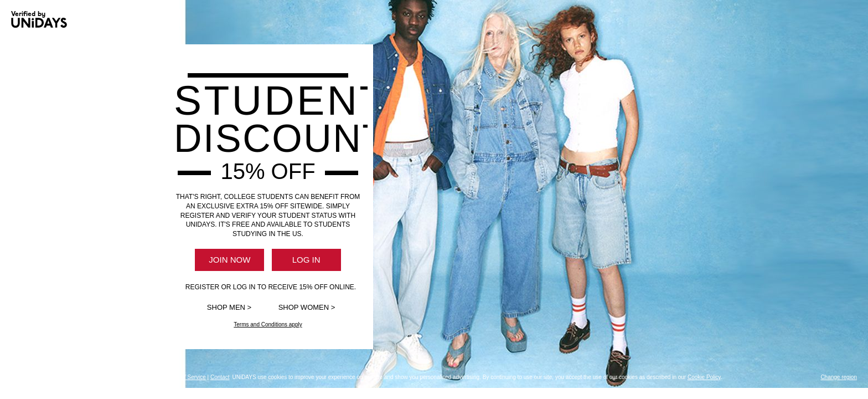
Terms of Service (185, 377)
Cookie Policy (144, 377)
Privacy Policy (105, 377)
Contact (220, 377)
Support (73, 377)
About (52, 377)
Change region (839, 377)
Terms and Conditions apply (268, 324)
